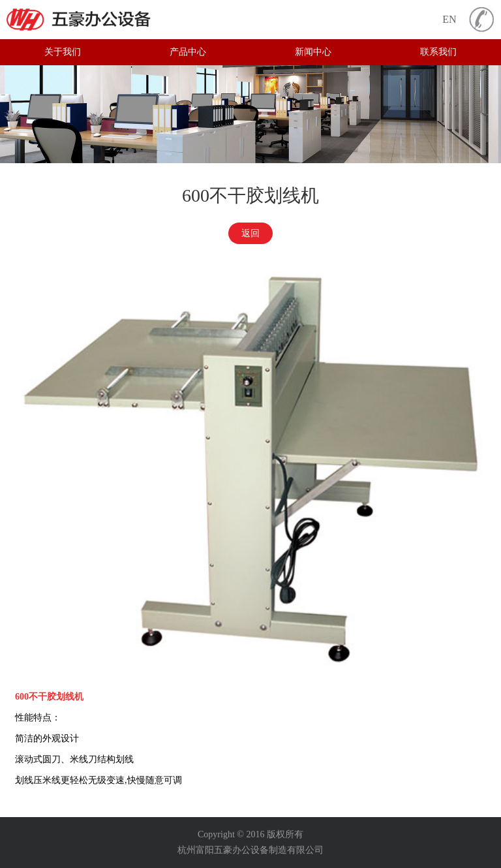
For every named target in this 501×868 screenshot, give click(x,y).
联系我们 (438, 52)
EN (449, 19)
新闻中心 (313, 52)
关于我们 (63, 52)
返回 (250, 233)
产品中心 (188, 52)
